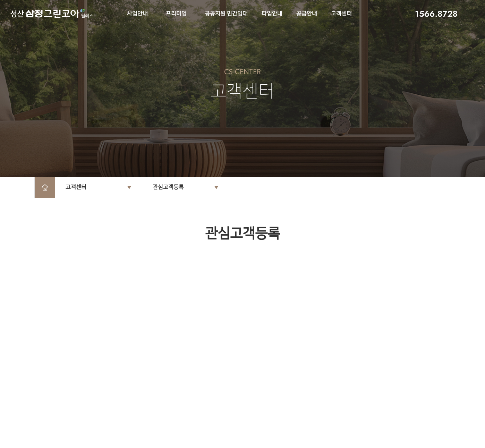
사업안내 (137, 14)
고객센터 (341, 14)
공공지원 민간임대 (226, 14)
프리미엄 (176, 14)
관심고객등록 (168, 187)
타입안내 (272, 14)
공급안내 (307, 14)
